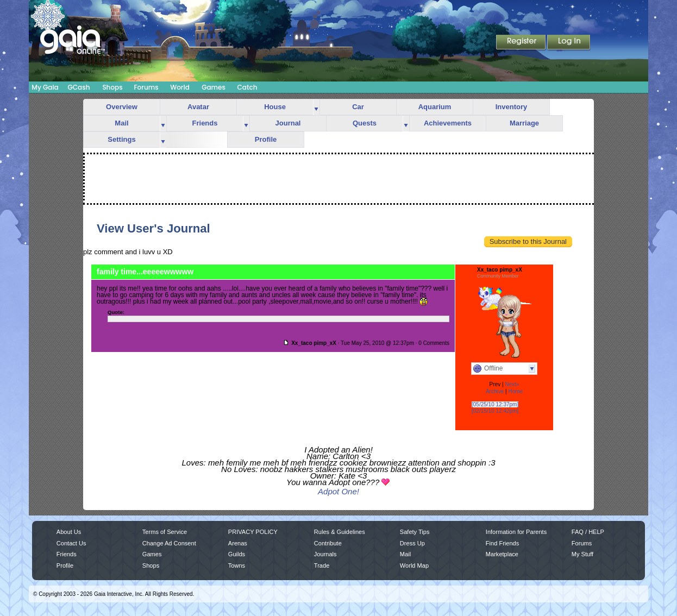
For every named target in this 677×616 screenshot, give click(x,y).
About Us (69, 532)
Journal (288, 123)
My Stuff (582, 554)
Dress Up (412, 543)
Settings (121, 139)
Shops (112, 87)
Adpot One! (338, 491)
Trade (322, 565)
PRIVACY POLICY (253, 532)
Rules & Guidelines (340, 532)
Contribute (328, 543)
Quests (365, 123)
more (316, 107)
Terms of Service (165, 532)
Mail (121, 123)
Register (522, 43)
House (275, 107)
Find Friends (502, 543)
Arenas (238, 543)
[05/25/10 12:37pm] (495, 404)
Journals (325, 554)
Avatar (198, 107)
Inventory (512, 107)
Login (569, 43)
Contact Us (71, 543)
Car (358, 107)
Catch (247, 87)
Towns (237, 565)
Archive (495, 391)
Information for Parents (516, 532)
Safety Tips (415, 532)
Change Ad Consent (169, 543)
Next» (512, 384)
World (180, 87)
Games (214, 87)
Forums (146, 87)
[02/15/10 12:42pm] (495, 411)
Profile (266, 139)
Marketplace (502, 554)
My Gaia (45, 87)
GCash (79, 87)
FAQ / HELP (588, 532)
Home (515, 391)
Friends (205, 123)
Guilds (237, 554)
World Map (414, 565)
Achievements (448, 123)
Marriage (524, 123)
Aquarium (435, 107)
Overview (122, 107)
